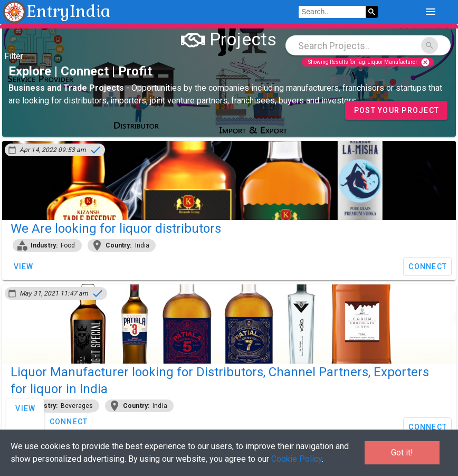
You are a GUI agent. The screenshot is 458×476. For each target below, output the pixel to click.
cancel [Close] (425, 62)
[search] (332, 12)
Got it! (402, 453)
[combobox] (368, 45)
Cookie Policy (297, 459)
